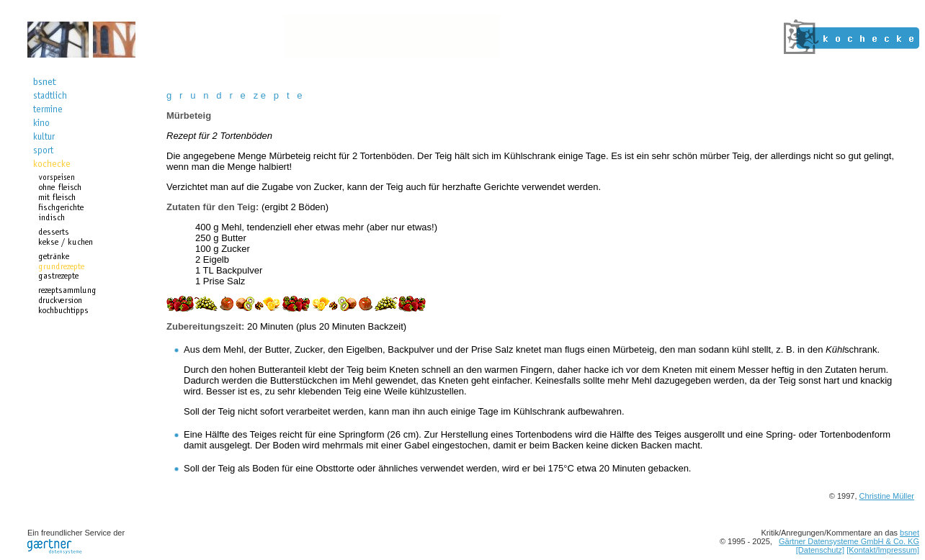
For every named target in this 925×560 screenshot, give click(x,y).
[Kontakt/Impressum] (883, 550)
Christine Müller (887, 496)
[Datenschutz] (820, 550)
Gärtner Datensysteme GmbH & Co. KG (849, 541)
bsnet (910, 533)
